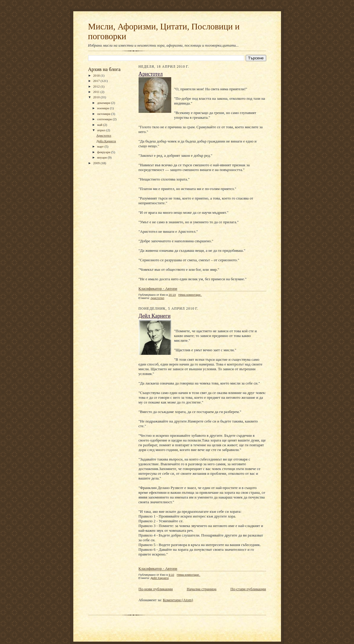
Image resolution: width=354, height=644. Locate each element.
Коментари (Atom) (178, 600)
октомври (104, 114)
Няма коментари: (190, 295)
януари (102, 157)
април (102, 130)
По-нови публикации (156, 589)
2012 (97, 86)
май (100, 125)
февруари (104, 152)
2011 (97, 92)
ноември (103, 108)
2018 (97, 75)
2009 (97, 163)
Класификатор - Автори (158, 288)
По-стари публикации (248, 589)
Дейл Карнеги (106, 141)
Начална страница (201, 589)
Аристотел (104, 135)
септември (105, 119)
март (101, 146)
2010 (97, 97)
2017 (97, 81)
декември (104, 103)
